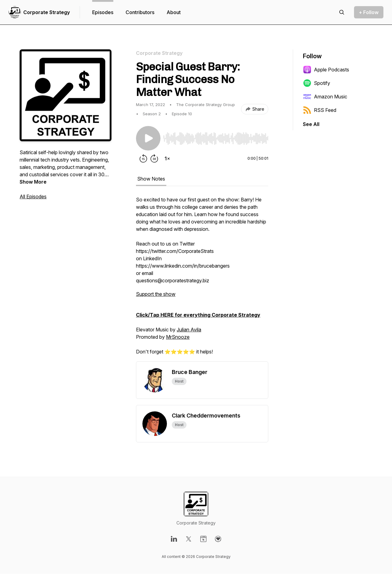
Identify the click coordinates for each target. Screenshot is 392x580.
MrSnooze (178, 337)
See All (311, 124)
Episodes (103, 12)
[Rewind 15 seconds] (143, 158)
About (174, 12)
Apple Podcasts (326, 70)
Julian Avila (189, 330)
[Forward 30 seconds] (154, 158)
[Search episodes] (342, 12)
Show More (33, 182)
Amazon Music (325, 97)
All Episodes (33, 197)
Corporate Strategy (47, 12)
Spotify (317, 83)
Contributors (140, 12)
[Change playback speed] (167, 158)
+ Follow (369, 12)
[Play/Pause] (148, 138)
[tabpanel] (202, 279)
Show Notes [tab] (151, 179)
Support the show (156, 294)
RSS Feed (320, 110)
